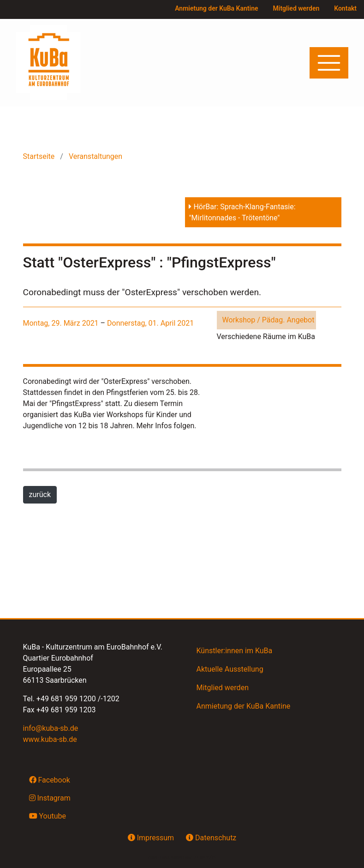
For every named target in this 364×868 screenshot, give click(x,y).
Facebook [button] (50, 780)
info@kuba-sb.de (51, 728)
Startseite (40, 156)
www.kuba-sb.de (50, 739)
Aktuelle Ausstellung (230, 669)
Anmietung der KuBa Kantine (216, 8)
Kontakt (345, 8)
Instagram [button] (50, 798)
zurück (40, 495)
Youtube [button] (48, 816)
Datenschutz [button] (211, 838)
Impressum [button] (151, 838)
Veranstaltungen (95, 156)
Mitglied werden (296, 8)
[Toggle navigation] (329, 63)
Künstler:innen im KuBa (235, 651)
